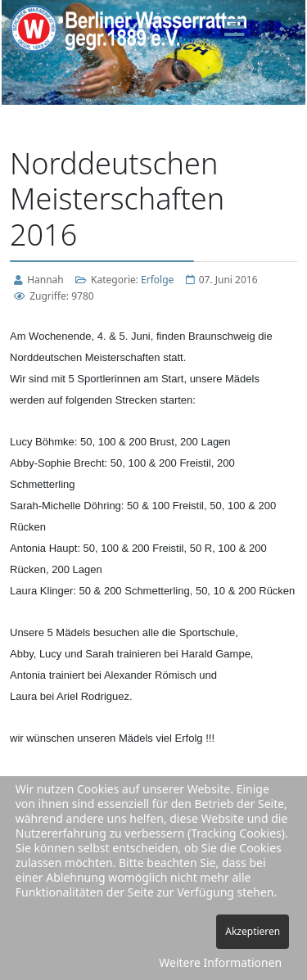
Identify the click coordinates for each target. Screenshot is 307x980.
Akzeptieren (253, 931)
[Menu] (235, 29)
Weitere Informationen (220, 962)
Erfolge (157, 280)
